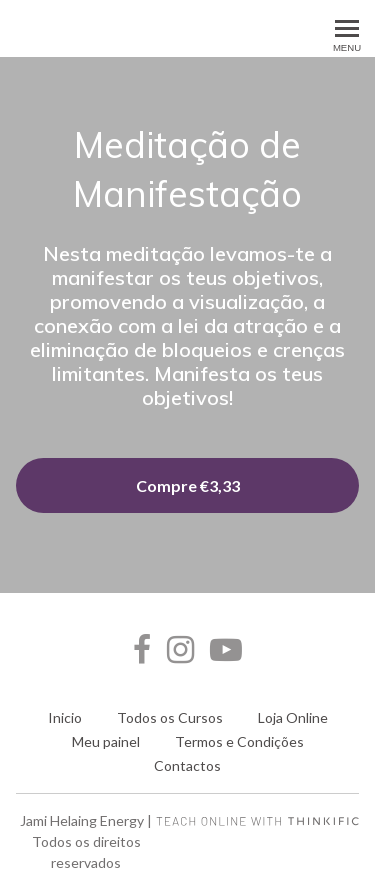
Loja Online (293, 717)
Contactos (187, 765)
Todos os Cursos (170, 717)
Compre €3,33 (188, 485)
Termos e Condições (239, 741)
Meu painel (106, 741)
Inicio (65, 717)
